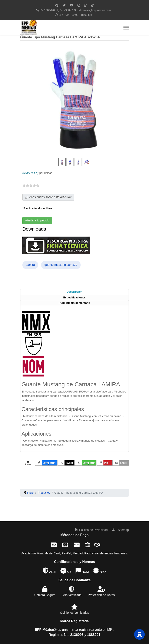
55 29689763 (68, 10)
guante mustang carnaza (61, 265)
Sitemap (120, 530)
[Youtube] (72, 5)
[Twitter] (64, 5)
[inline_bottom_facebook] (46, 463)
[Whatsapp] (86, 5)
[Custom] (92, 5)
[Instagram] (79, 5)
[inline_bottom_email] (121, 463)
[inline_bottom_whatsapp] (86, 463)
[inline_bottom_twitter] (66, 463)
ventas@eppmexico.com (96, 10)
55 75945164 (47, 10)
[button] (139, 634)
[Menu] (126, 28)
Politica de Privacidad (91, 530)
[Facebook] (57, 5)
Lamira (30, 265)
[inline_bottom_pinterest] (105, 463)
